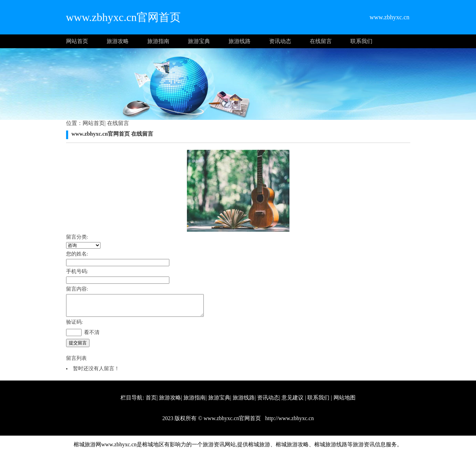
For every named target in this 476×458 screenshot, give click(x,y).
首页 (151, 402)
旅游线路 (240, 41)
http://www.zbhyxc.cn (289, 422)
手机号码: (77, 271)
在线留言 (321, 41)
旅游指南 (158, 41)
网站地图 (345, 402)
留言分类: (77, 237)
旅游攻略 (118, 41)
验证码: (75, 326)
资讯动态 (280, 41)
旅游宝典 (199, 41)
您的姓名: (77, 254)
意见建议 (293, 402)
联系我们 (361, 41)
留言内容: (77, 289)
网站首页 (77, 41)
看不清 (92, 336)
